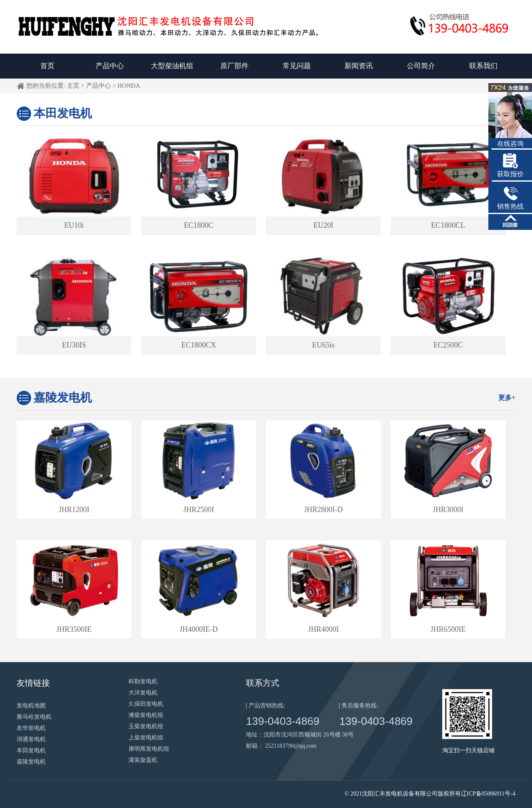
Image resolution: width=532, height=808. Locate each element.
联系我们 (483, 66)
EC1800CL (448, 225)
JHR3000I (448, 510)
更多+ (507, 398)
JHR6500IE (448, 629)
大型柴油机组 (172, 66)
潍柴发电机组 (146, 715)
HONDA (129, 86)
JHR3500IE (74, 629)
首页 (47, 66)
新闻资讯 (359, 66)
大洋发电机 (143, 693)
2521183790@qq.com (291, 746)
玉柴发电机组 (146, 726)
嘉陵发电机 (63, 398)
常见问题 (297, 66)
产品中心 (110, 66)
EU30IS (74, 345)
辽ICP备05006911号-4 (488, 794)
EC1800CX (199, 345)
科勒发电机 (143, 681)
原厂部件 (234, 66)
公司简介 (421, 66)
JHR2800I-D (324, 510)
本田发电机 (63, 113)
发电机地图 (31, 706)
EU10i (74, 225)
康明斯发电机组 (149, 749)
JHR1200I (74, 510)
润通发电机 (31, 739)
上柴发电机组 (146, 738)
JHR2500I (199, 510)
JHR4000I (323, 629)
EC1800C (198, 225)
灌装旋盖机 (143, 760)
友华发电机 (31, 728)
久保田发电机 (146, 704)
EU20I (323, 225)
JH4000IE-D (199, 629)
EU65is (323, 345)
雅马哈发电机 (34, 717)
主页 (73, 86)
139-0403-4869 (283, 721)
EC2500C (448, 345)
